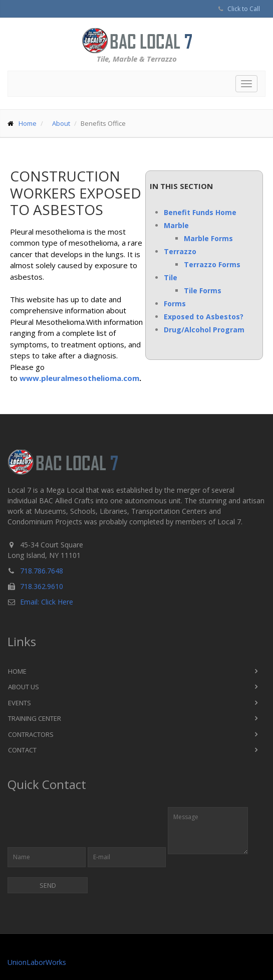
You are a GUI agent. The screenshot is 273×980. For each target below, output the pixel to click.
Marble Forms (208, 238)
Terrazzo (180, 251)
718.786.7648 (42, 571)
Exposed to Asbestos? (204, 317)
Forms (175, 304)
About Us (24, 687)
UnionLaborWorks (37, 962)
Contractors (31, 734)
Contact (22, 750)
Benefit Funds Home (200, 212)
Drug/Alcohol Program (204, 330)
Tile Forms (203, 290)
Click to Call (244, 9)
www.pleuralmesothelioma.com (79, 378)
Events (20, 703)
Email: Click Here (47, 602)
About (61, 123)
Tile (171, 277)
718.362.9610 (42, 586)
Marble (176, 225)
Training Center (35, 718)
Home (28, 123)
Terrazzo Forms (212, 264)
